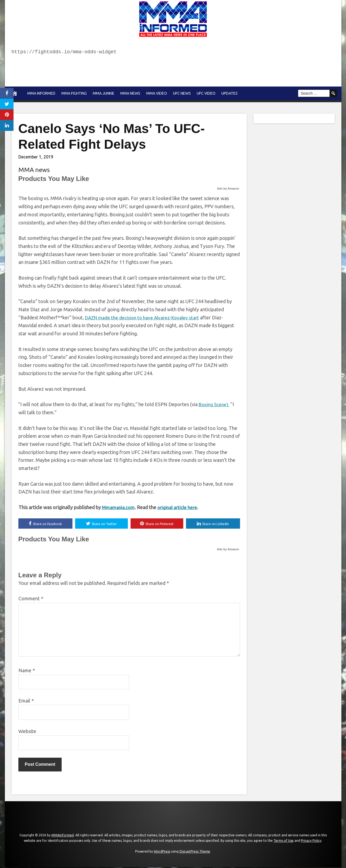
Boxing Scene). (215, 404)
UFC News (182, 93)
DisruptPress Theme (195, 852)
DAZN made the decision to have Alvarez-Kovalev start (144, 317)
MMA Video (157, 93)
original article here (179, 507)
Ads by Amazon (228, 188)
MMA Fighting (74, 93)
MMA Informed (41, 93)
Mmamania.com (119, 507)
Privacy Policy (311, 841)
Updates (229, 93)
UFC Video (206, 93)
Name (27, 671)
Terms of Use (284, 841)
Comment (31, 599)
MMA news (130, 93)
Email (26, 701)
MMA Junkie (104, 93)
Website (27, 732)
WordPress (162, 852)
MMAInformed (63, 836)
